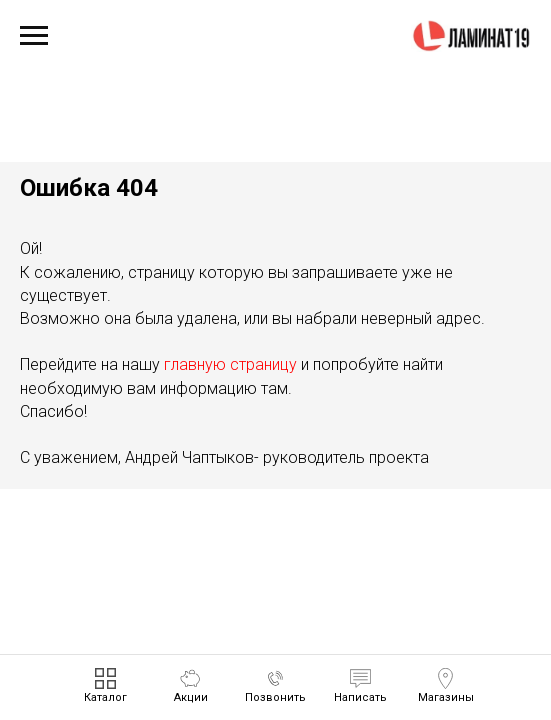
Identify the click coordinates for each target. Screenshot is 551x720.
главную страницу (230, 364)
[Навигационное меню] (34, 36)
